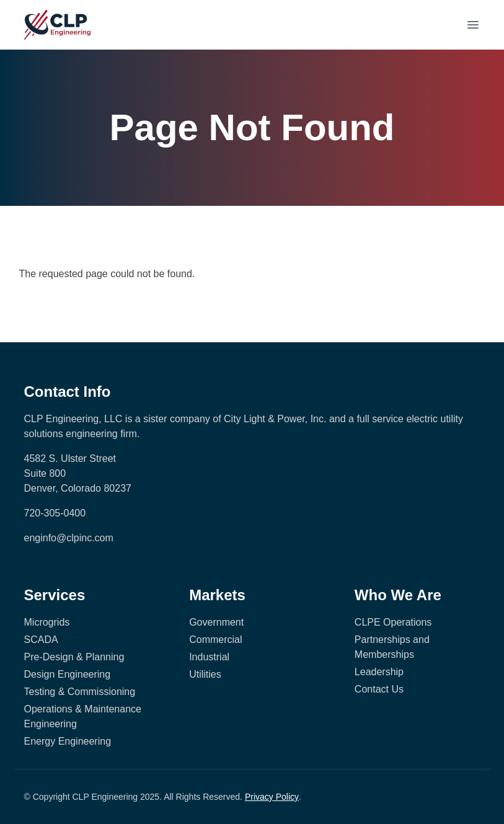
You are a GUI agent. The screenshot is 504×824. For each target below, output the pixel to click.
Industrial (209, 657)
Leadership (379, 672)
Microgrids (47, 622)
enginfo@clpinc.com (69, 538)
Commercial (215, 640)
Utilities (205, 674)
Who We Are (398, 595)
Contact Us (379, 689)
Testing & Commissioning (80, 692)
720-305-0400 (55, 513)
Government (216, 622)
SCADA (41, 640)
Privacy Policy (272, 797)
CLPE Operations (393, 622)
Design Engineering (68, 674)
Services (55, 595)
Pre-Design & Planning (74, 657)
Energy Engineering (68, 741)
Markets (217, 595)
